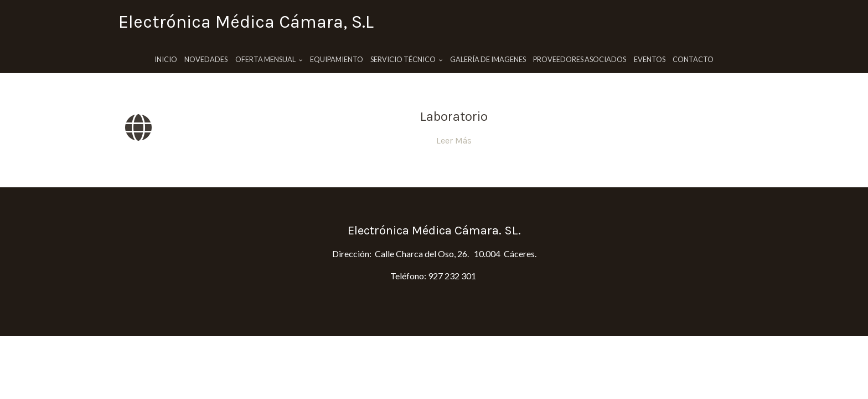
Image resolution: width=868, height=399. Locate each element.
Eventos (650, 59)
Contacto (693, 59)
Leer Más (454, 140)
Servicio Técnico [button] (407, 59)
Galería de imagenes (488, 59)
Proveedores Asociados (580, 59)
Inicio (166, 59)
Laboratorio (454, 116)
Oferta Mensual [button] (269, 59)
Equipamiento (337, 59)
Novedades (206, 59)
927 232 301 (452, 276)
